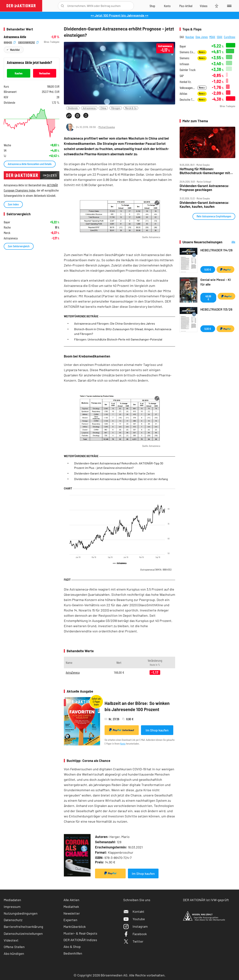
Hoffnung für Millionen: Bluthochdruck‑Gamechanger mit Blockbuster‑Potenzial (205, 171)
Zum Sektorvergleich (19, 246)
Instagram (135, 926)
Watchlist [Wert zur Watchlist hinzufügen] (15, 50)
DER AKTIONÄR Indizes (80, 940)
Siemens (184, 58)
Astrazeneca (89, 108)
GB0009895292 (28, 42)
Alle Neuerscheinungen (230, 242)
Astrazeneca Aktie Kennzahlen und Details (30, 164)
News (202, 52)
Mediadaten (12, 900)
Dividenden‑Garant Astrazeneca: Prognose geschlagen (204, 188)
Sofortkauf (122, 730)
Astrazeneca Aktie (15, 37)
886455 (10, 42)
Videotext (11, 940)
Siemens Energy (187, 52)
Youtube (134, 919)
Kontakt (134, 911)
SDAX (220, 37)
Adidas (183, 94)
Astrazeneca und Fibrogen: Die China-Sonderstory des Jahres (115, 323)
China (103, 108)
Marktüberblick (75, 927)
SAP (182, 76)
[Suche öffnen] (62, 6)
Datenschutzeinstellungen (23, 933)
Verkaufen (45, 73)
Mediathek (71, 907)
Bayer (183, 46)
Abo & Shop (72, 947)
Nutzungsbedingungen (21, 913)
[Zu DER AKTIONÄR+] (186, 6)
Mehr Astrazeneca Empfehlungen (214, 216)
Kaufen (19, 73)
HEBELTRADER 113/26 (216, 309)
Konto (123, 744)
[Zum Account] (167, 6)
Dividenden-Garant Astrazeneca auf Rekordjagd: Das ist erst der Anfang (121, 479)
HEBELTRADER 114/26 (217, 250)
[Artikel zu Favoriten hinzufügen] (86, 115)
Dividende (73, 108)
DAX (182, 37)
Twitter (133, 941)
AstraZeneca (73, 672)
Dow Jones (202, 37)
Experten (70, 920)
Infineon (184, 64)
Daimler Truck (188, 70)
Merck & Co (131, 108)
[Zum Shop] (152, 6)
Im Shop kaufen (157, 730)
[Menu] (229, 6)
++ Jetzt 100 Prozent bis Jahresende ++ (119, 15)
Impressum (12, 907)
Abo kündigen (14, 953)
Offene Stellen (14, 947)
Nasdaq (190, 37)
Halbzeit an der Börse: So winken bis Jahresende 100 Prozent (137, 706)
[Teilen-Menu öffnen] (69, 116)
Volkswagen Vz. (187, 88)
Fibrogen (116, 108)
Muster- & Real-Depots (80, 933)
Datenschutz (13, 920)
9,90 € (208, 269)
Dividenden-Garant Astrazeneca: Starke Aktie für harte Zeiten (114, 473)
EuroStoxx (230, 37)
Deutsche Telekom (187, 100)
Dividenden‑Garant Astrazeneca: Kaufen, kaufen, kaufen (204, 205)
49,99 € (208, 298)
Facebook (135, 934)
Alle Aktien (71, 900)
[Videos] (204, 6)
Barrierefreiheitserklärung (23, 927)
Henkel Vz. (186, 82)
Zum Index (13, 204)
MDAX (212, 37)
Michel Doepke (107, 127)
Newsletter (72, 913)
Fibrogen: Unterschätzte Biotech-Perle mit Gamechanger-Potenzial (118, 339)
